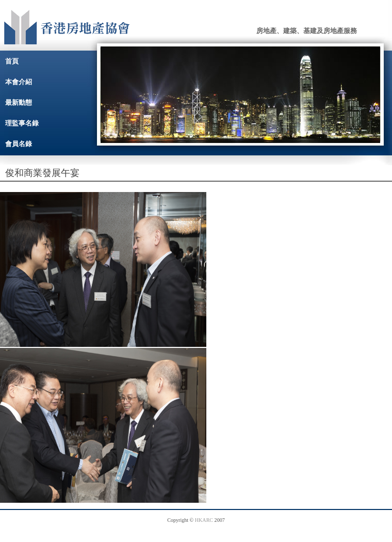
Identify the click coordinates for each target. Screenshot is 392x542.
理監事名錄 (22, 123)
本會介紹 (19, 82)
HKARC (204, 520)
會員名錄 (19, 144)
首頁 (12, 61)
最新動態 (19, 102)
